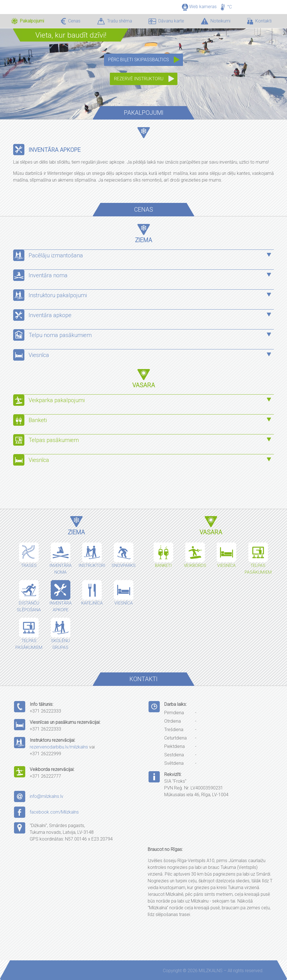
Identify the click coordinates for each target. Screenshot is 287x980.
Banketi (38, 420)
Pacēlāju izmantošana (56, 255)
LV (260, 3)
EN (268, 3)
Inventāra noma (48, 275)
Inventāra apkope (50, 315)
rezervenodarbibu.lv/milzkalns (59, 747)
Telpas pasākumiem (54, 440)
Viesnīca (39, 355)
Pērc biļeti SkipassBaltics (139, 60)
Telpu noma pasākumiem (60, 335)
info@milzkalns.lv (47, 796)
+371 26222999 (45, 754)
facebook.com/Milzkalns (54, 812)
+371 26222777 (45, 776)
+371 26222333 (45, 711)
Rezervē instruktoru (139, 79)
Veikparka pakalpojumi (57, 400)
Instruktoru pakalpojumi (58, 295)
